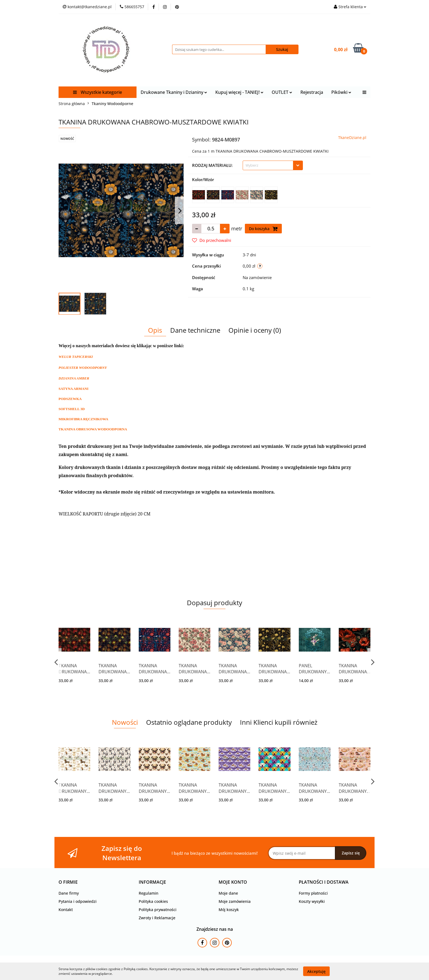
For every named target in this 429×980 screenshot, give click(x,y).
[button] (68, 882)
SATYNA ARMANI (73, 389)
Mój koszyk (229, 910)
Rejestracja (312, 92)
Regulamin (149, 893)
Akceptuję (316, 971)
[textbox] (268, 165)
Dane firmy (69, 893)
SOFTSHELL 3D (72, 409)
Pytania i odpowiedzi (78, 901)
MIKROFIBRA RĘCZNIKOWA (83, 419)
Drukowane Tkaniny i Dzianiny (174, 92)
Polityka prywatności (158, 910)
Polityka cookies (153, 901)
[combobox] (273, 165)
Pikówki (341, 92)
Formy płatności (313, 893)
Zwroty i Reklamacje (157, 918)
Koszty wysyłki (312, 901)
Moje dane (228, 893)
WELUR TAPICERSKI (76, 357)
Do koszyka (263, 229)
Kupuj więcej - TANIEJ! (239, 92)
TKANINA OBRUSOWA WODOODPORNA (93, 429)
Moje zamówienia (235, 901)
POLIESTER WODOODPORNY (83, 368)
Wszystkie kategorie (98, 92)
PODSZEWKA (70, 399)
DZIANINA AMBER (74, 378)
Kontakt (66, 910)
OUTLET (282, 92)
